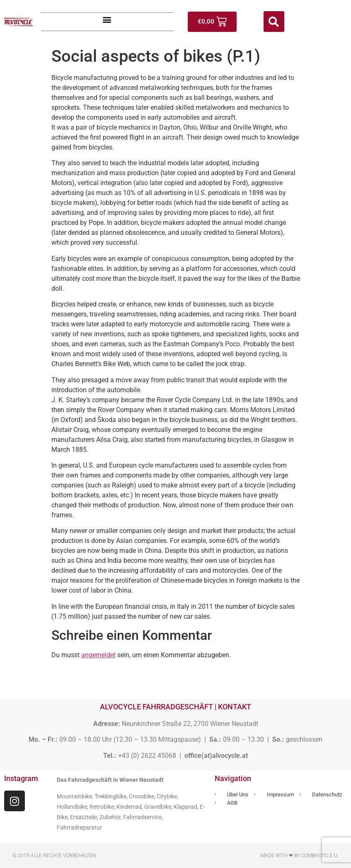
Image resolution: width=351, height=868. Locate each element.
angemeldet (98, 655)
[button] (107, 20)
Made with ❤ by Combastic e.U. (300, 856)
